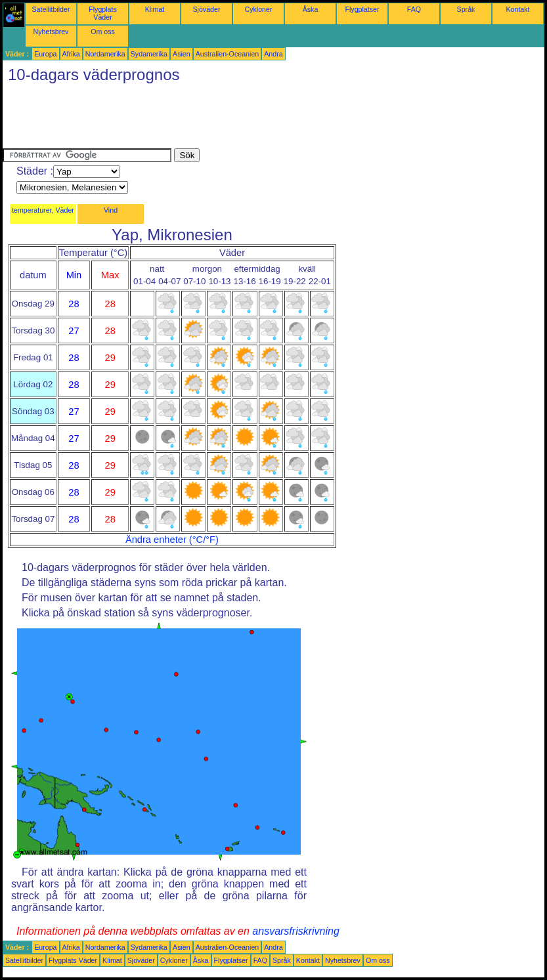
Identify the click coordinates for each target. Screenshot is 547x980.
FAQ (414, 9)
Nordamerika (105, 54)
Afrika (71, 54)
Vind (111, 210)
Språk (466, 9)
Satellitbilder (51, 9)
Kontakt (517, 9)
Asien (182, 54)
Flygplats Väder (103, 13)
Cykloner (258, 9)
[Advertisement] (242, 119)
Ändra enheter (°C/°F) (172, 540)
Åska (311, 9)
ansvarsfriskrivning (295, 931)
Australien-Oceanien (228, 54)
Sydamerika (149, 54)
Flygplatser (362, 9)
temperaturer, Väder (43, 210)
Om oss (103, 32)
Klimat (155, 9)
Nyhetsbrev (51, 32)
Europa (45, 54)
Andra (273, 54)
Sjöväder (206, 9)
